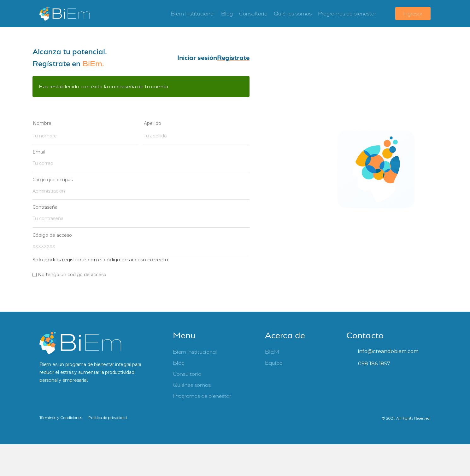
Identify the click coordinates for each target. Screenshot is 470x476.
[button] (197, 58)
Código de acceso (52, 230)
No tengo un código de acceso (72, 269)
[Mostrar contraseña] (243, 211)
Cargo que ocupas (53, 177)
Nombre (42, 123)
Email (39, 151)
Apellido (153, 123)
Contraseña (45, 204)
